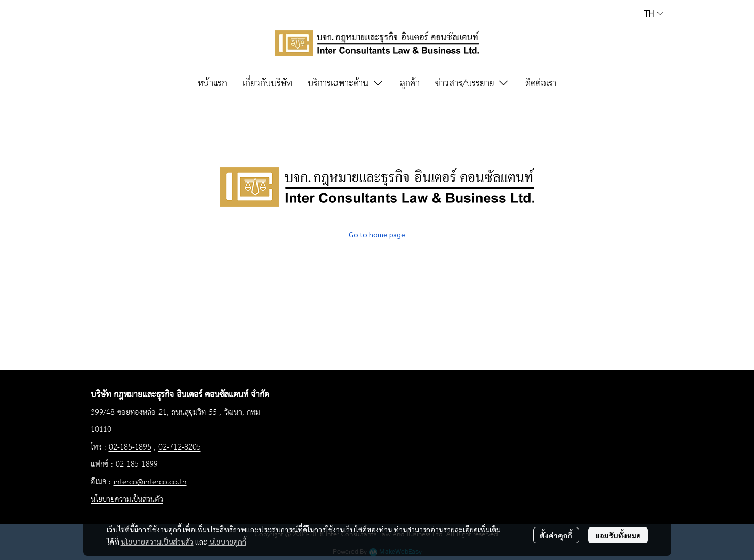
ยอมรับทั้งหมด (618, 535)
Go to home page (377, 234)
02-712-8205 (180, 447)
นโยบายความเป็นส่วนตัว (157, 541)
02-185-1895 (130, 447)
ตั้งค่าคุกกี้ (556, 535)
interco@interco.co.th (150, 482)
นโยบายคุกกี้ (228, 541)
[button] (654, 13)
